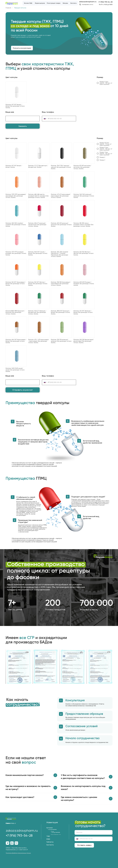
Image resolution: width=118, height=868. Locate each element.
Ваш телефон (48, 112)
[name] (94, 832)
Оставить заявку (84, 845)
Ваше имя (10, 112)
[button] (22, 48)
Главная (8, 8)
